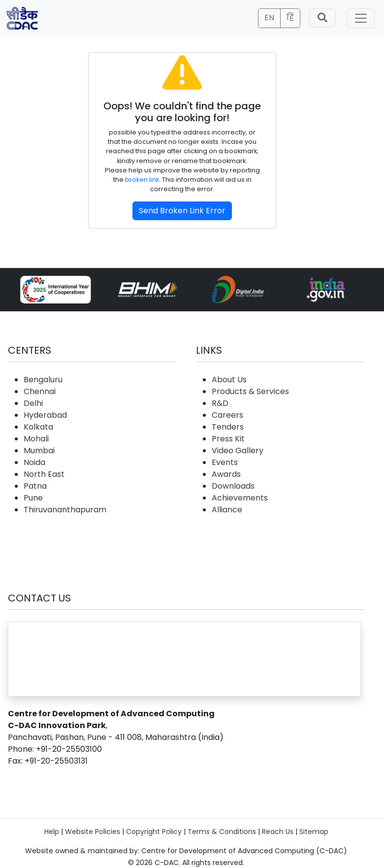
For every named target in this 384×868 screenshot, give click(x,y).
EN (269, 17)
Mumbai (39, 451)
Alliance (227, 510)
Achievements (240, 498)
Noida (34, 462)
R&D (220, 403)
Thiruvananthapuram (65, 510)
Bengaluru (43, 380)
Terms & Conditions (222, 832)
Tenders (228, 427)
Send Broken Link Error (182, 211)
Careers (227, 415)
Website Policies (93, 832)
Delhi (33, 403)
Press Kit (228, 439)
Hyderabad (45, 415)
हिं (290, 17)
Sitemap (314, 832)
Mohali (36, 439)
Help (52, 832)
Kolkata (38, 427)
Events (225, 462)
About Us (229, 380)
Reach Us (278, 832)
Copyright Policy (154, 832)
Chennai (40, 391)
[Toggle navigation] (361, 18)
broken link (142, 180)
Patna (35, 486)
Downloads (233, 486)
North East (44, 474)
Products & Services (250, 391)
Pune (33, 498)
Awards (226, 474)
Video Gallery (238, 451)
